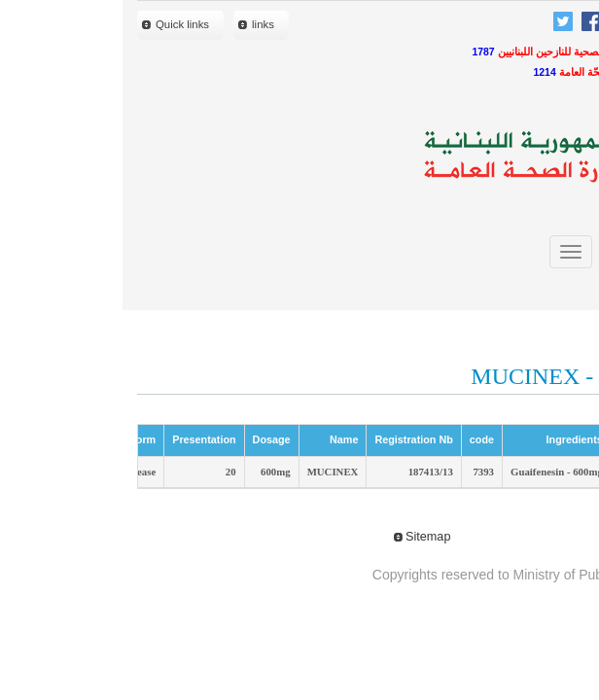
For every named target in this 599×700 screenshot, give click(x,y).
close (549, 289)
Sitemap (300, 537)
